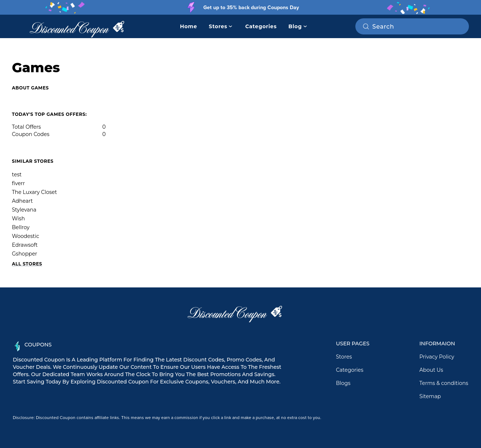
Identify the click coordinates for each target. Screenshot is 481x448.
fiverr (18, 183)
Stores (344, 357)
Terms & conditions (444, 383)
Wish (18, 219)
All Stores (27, 264)
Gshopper (25, 254)
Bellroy (21, 227)
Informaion (437, 344)
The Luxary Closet (35, 192)
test (17, 175)
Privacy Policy (437, 357)
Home (188, 26)
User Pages (353, 344)
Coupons (38, 345)
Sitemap (430, 396)
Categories (261, 26)
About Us (431, 370)
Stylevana (24, 210)
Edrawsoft (25, 245)
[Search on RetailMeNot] (418, 26)
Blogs (343, 383)
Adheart (23, 201)
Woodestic (26, 236)
